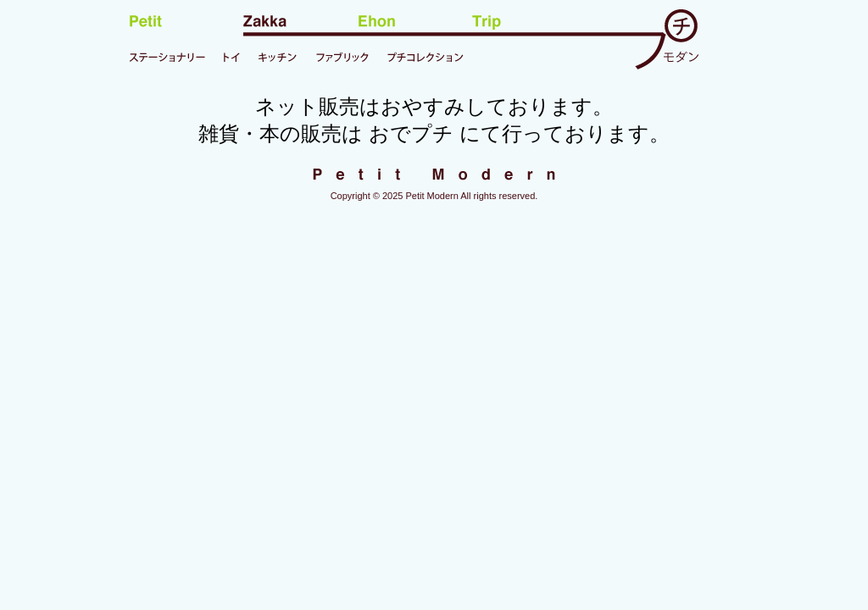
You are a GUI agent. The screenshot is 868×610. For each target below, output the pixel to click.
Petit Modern (431, 196)
